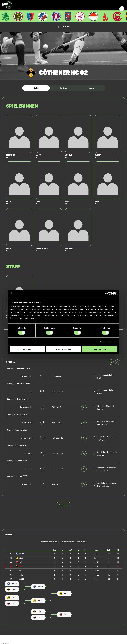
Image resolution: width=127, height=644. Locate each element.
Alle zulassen (100, 349)
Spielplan (63, 88)
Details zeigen (106, 342)
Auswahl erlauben (63, 349)
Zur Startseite (64, 505)
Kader (36, 88)
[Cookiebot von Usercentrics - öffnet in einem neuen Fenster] (107, 293)
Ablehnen (27, 349)
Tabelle (91, 88)
